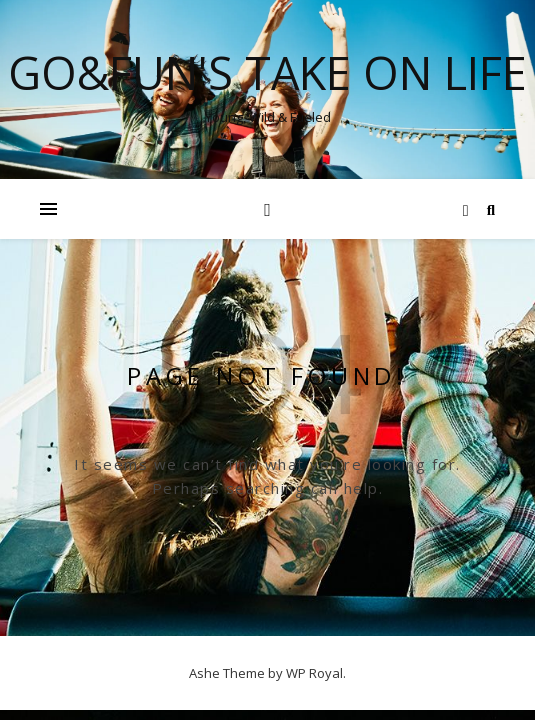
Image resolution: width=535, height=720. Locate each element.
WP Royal (314, 673)
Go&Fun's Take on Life (267, 72)
